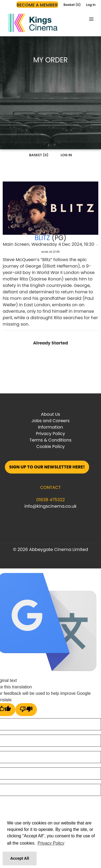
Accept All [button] (20, 858)
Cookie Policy (50, 447)
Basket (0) (72, 5)
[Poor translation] (26, 710)
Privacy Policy (50, 434)
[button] (91, 19)
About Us (50, 414)
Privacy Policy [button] (51, 843)
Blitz (42, 238)
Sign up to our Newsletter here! (47, 467)
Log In (91, 5)
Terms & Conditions (51, 440)
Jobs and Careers (51, 421)
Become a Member (37, 5)
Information (50, 427)
